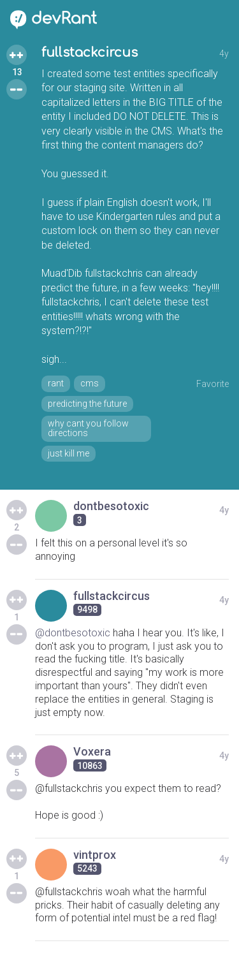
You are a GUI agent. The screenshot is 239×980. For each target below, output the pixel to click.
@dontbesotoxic (73, 633)
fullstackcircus (90, 53)
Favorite (213, 384)
